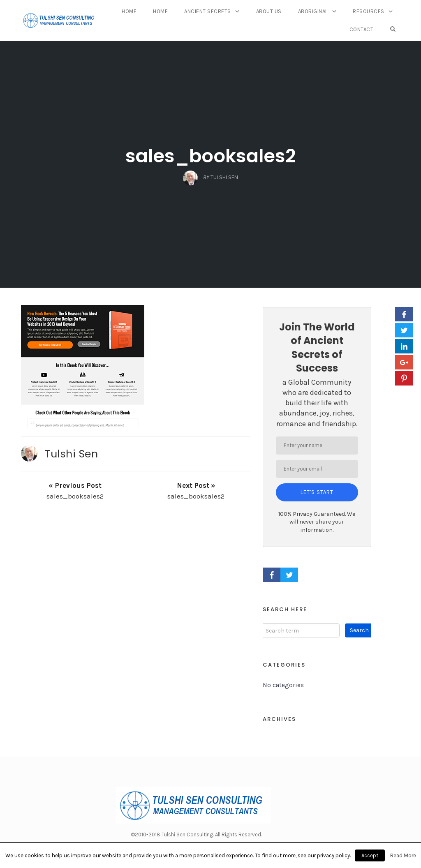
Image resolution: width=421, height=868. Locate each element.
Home (129, 11)
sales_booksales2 (211, 156)
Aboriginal (313, 11)
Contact (362, 29)
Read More (403, 855)
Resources (369, 11)
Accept (370, 855)
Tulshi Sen (71, 454)
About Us (269, 11)
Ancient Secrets (208, 11)
